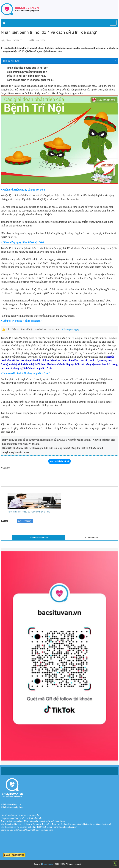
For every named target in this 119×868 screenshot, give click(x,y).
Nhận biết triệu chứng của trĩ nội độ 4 (28, 68)
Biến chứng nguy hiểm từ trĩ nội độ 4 (27, 72)
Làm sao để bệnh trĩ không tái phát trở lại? (31, 80)
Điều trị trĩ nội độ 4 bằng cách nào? (27, 76)
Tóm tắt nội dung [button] (11, 61)
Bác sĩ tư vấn (48, 864)
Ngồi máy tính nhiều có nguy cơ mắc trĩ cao (29, 512)
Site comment (92, 538)
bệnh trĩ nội (25, 521)
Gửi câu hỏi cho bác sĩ (59, 461)
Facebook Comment (39, 538)
